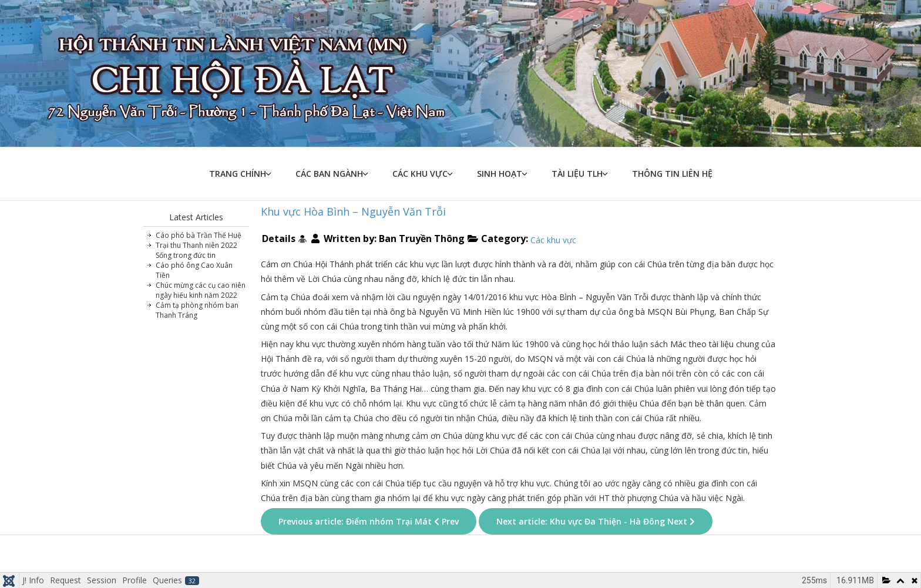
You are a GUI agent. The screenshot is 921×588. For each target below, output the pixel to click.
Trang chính (238, 174)
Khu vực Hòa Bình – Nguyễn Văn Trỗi (353, 211)
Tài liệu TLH (577, 174)
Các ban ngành (329, 174)
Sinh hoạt (500, 174)
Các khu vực (420, 174)
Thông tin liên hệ (672, 174)
